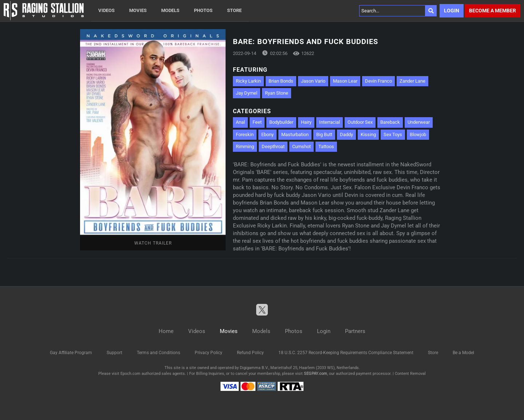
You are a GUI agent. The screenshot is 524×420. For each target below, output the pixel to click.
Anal (240, 122)
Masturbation (295, 134)
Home (166, 331)
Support (114, 353)
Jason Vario (313, 81)
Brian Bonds (281, 81)
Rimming (245, 146)
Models (170, 10)
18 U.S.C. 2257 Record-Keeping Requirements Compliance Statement (346, 353)
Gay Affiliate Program (71, 353)
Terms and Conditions (158, 353)
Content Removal (410, 374)
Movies (138, 10)
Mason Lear (345, 81)
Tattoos (326, 146)
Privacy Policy (209, 353)
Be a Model (463, 353)
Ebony (267, 134)
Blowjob (418, 134)
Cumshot (301, 146)
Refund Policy (250, 353)
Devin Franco (378, 81)
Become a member (493, 11)
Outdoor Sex (360, 122)
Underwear (419, 122)
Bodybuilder (281, 122)
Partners (355, 331)
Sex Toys (393, 134)
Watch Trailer (153, 243)
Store (234, 10)
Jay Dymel (247, 93)
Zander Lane (412, 81)
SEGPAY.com (315, 374)
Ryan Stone (277, 93)
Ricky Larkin (248, 81)
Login (452, 11)
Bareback (390, 122)
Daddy (346, 134)
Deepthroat (273, 146)
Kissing (368, 134)
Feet (257, 122)
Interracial (330, 122)
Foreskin (245, 134)
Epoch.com (130, 374)
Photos (203, 10)
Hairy (306, 122)
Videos (106, 10)
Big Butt (324, 134)
